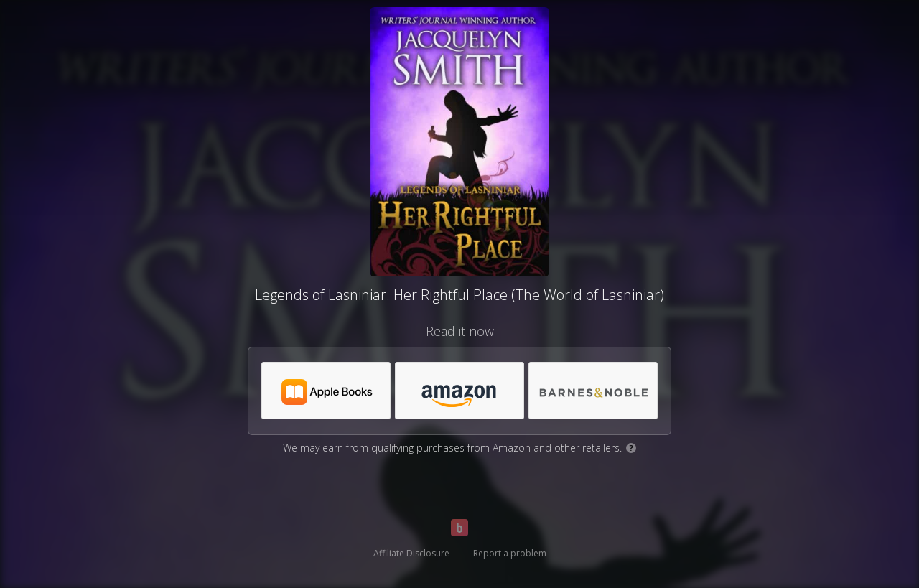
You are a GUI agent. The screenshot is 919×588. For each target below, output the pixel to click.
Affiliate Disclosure (411, 553)
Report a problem (510, 553)
